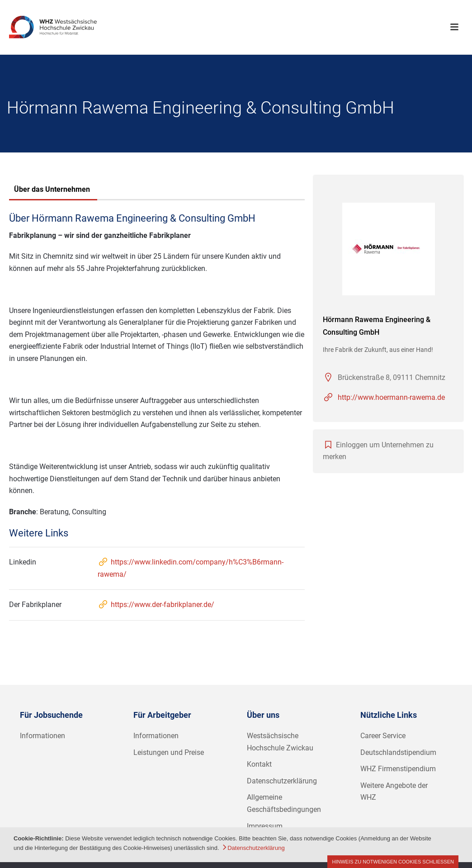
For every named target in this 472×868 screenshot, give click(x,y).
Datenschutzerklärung (282, 781)
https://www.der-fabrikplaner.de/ (156, 605)
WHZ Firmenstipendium (398, 769)
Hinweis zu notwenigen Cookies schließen (393, 862)
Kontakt (259, 764)
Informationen (42, 736)
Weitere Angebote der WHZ (394, 792)
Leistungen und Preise (169, 752)
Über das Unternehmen (52, 189)
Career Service (383, 736)
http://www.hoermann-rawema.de (391, 397)
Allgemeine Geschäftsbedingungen (284, 803)
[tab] (52, 190)
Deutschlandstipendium (398, 752)
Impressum (265, 826)
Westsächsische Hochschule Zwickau (280, 742)
